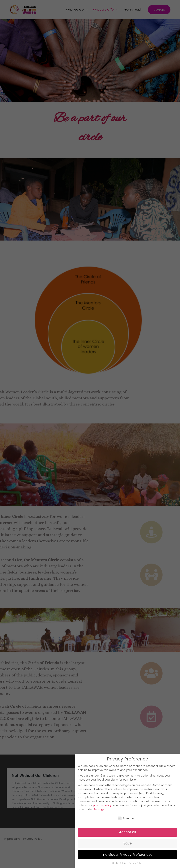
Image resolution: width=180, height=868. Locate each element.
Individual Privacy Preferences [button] (127, 855)
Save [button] (128, 843)
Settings (99, 809)
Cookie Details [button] (120, 863)
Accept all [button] (127, 832)
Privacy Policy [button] (136, 863)
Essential (126, 818)
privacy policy (102, 805)
